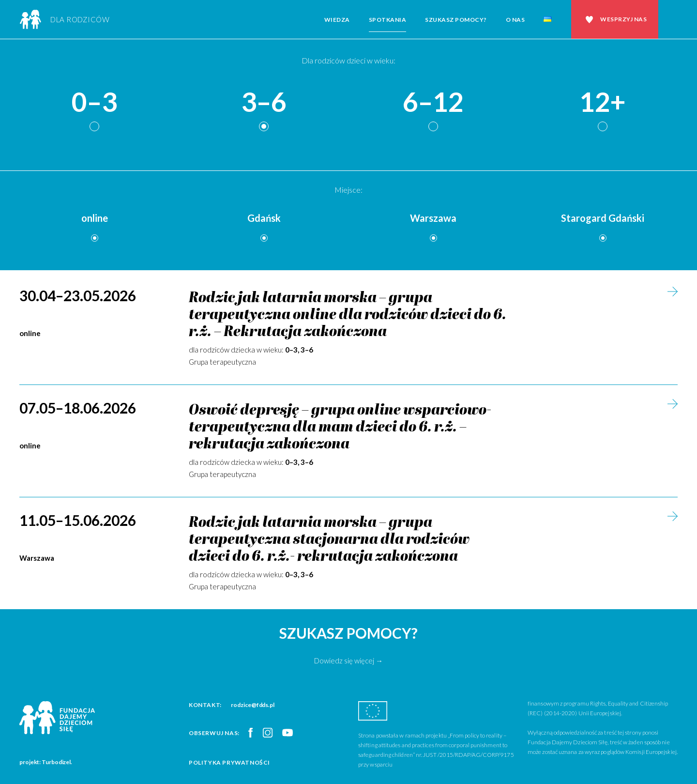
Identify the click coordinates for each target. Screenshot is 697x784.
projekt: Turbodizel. (46, 762)
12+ (603, 102)
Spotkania (388, 20)
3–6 (264, 102)
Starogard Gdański (603, 218)
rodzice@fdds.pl (253, 705)
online (95, 218)
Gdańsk (264, 218)
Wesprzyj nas (623, 19)
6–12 (433, 102)
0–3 (94, 102)
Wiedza (337, 20)
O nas (515, 20)
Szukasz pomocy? (456, 20)
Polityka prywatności (229, 762)
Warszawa (433, 218)
